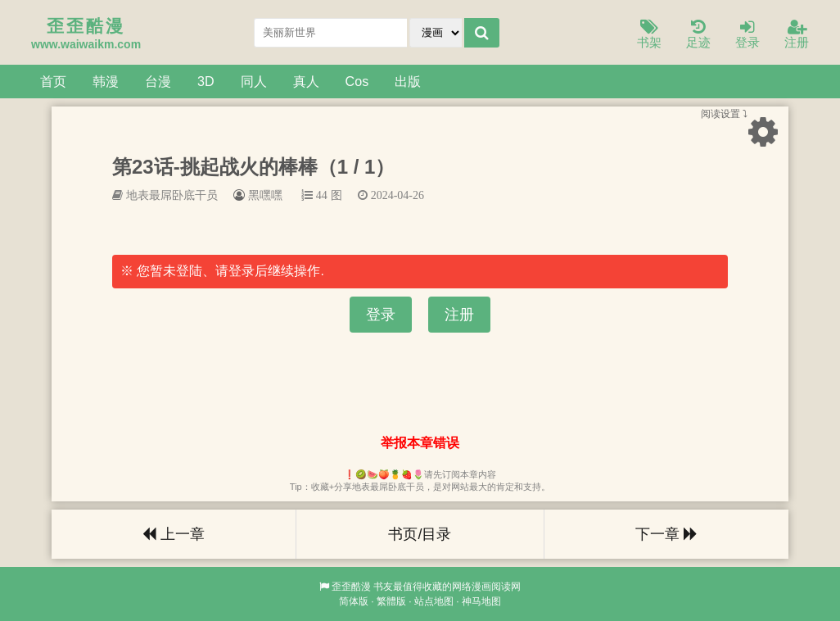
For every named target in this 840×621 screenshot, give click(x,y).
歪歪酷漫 (351, 587)
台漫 (158, 81)
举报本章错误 (420, 443)
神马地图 (481, 601)
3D (206, 81)
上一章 (174, 534)
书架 (649, 35)
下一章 (666, 534)
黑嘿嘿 (265, 195)
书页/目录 (420, 534)
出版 (408, 81)
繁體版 (391, 601)
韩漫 (106, 81)
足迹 (698, 35)
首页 (53, 81)
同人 (254, 81)
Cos (357, 81)
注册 (797, 35)
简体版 (354, 601)
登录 (747, 35)
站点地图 (434, 601)
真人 (306, 81)
